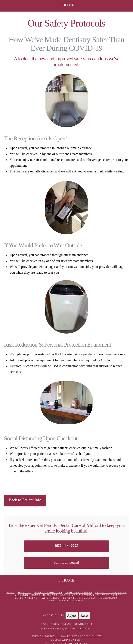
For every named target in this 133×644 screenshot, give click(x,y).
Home (10, 592)
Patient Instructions (80, 598)
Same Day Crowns (79, 592)
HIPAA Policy (67, 636)
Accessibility (91, 636)
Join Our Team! (67, 562)
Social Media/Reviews (77, 595)
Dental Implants (44, 595)
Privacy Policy (43, 636)
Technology (109, 598)
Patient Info (50, 598)
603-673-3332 (66, 545)
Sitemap (78, 601)
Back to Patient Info (25, 500)
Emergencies (59, 601)
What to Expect (109, 595)
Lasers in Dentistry (111, 592)
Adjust (72, 615)
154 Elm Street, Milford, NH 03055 (66, 629)
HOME (66, 5)
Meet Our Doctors (48, 592)
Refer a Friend (26, 598)
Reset (84, 615)
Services (24, 592)
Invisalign (20, 595)
